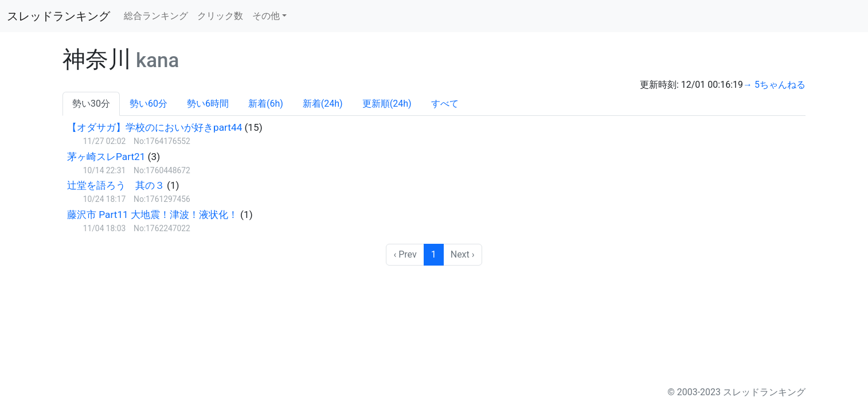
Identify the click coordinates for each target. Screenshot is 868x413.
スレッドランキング (58, 16)
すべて (445, 104)
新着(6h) (266, 104)
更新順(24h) (387, 104)
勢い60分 (148, 104)
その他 (266, 16)
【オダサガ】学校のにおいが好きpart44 (155, 127)
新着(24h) (323, 104)
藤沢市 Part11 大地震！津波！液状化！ (153, 215)
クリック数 (220, 16)
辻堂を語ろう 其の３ (116, 185)
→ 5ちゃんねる (774, 85)
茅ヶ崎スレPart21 (106, 157)
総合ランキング (156, 16)
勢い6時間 (208, 104)
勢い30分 (91, 104)
